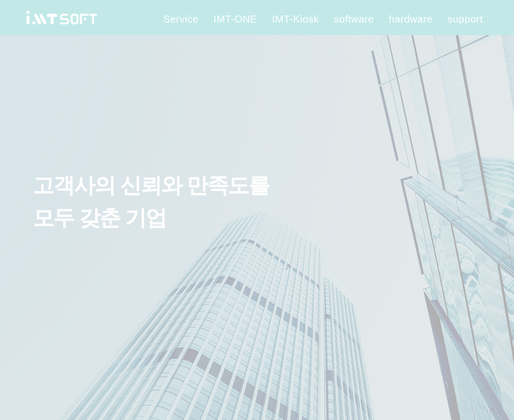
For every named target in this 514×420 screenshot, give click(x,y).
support (465, 19)
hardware (411, 19)
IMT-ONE (235, 19)
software (354, 19)
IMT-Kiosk (295, 19)
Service (181, 19)
